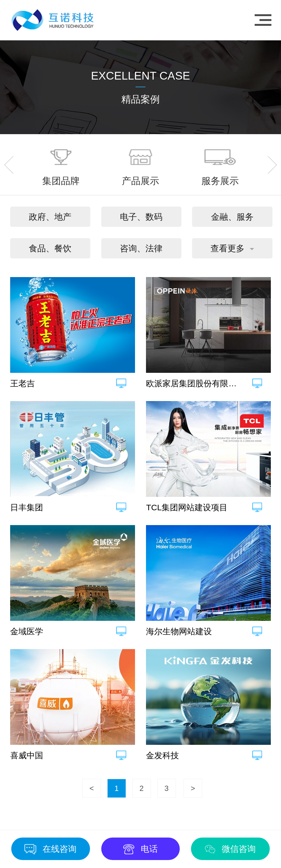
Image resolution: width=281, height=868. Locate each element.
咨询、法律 (141, 248)
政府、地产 (50, 217)
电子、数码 (141, 217)
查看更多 (227, 248)
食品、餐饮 (50, 248)
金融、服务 (232, 217)
